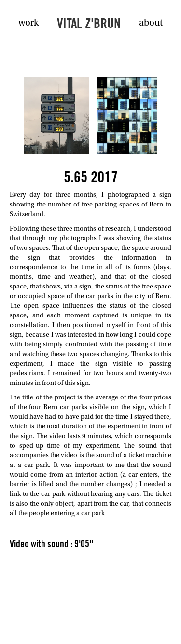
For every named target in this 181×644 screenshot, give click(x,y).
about (151, 23)
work (28, 23)
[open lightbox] (57, 115)
